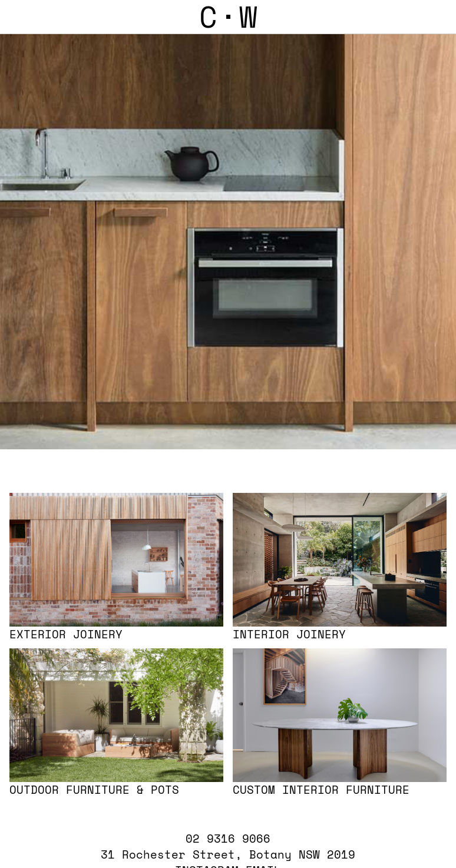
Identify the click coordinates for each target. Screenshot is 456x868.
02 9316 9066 (228, 836)
